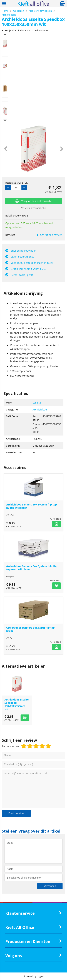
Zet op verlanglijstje (34, 208)
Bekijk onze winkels (17, 216)
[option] (5, 44)
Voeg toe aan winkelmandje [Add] (33, 201)
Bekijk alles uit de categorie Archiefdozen (25, 30)
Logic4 (40, 976)
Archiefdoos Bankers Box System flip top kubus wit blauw (32, 506)
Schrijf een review (49, 235)
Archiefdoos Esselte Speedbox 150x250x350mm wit (17, 704)
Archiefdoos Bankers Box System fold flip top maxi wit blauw (32, 568)
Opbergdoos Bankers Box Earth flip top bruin (30, 629)
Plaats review (16, 813)
